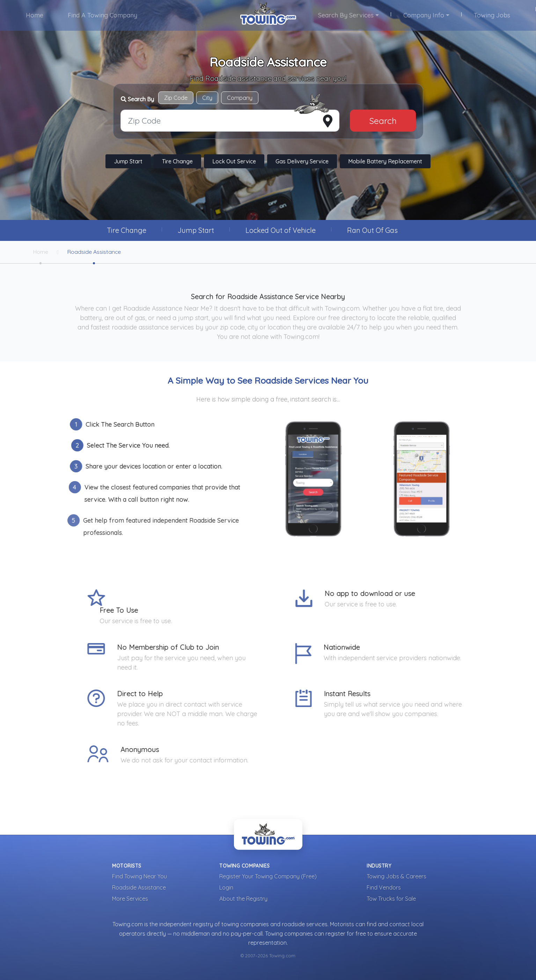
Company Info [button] (423, 15)
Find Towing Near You (139, 877)
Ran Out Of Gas (372, 230)
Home (35, 15)
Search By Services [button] (346, 15)
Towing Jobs (492, 15)
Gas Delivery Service (302, 162)
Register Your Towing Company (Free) (268, 877)
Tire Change (177, 162)
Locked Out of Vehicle (281, 230)
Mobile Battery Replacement (385, 162)
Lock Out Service (234, 162)
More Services (130, 899)
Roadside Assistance (95, 252)
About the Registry (243, 899)
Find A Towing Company (103, 15)
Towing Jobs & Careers (397, 877)
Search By (137, 99)
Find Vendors (384, 888)
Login (226, 888)
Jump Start (128, 162)
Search (383, 121)
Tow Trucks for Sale (391, 899)
